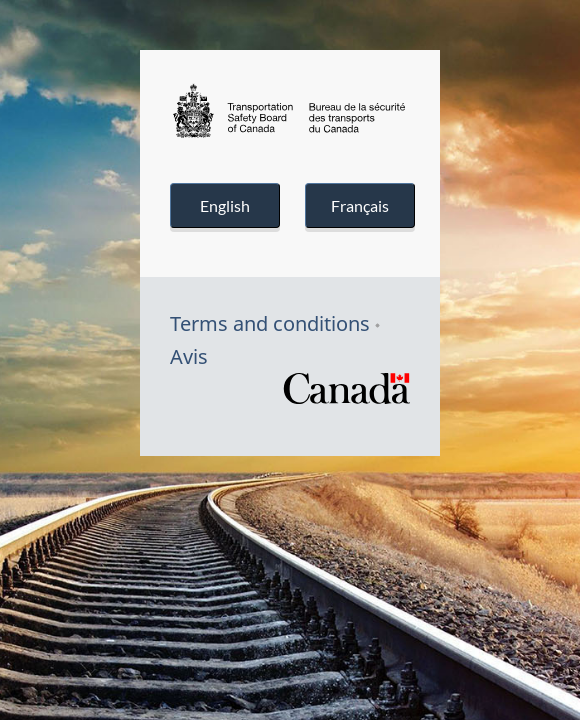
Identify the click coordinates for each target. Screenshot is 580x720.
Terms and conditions (270, 323)
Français (359, 205)
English (225, 205)
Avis (189, 356)
